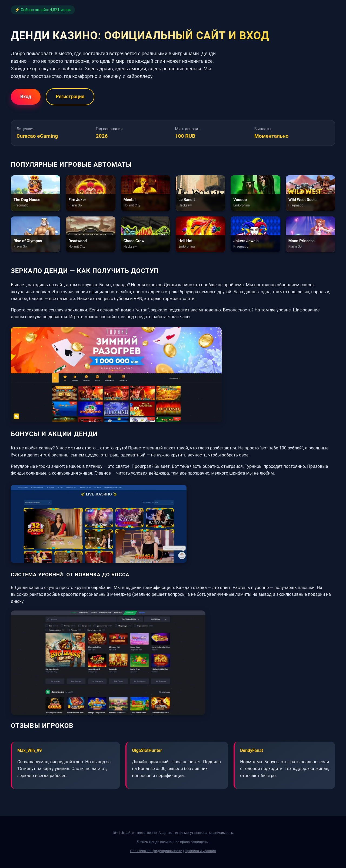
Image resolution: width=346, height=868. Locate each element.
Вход (26, 97)
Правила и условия (200, 851)
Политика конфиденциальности (156, 851)
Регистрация (70, 97)
